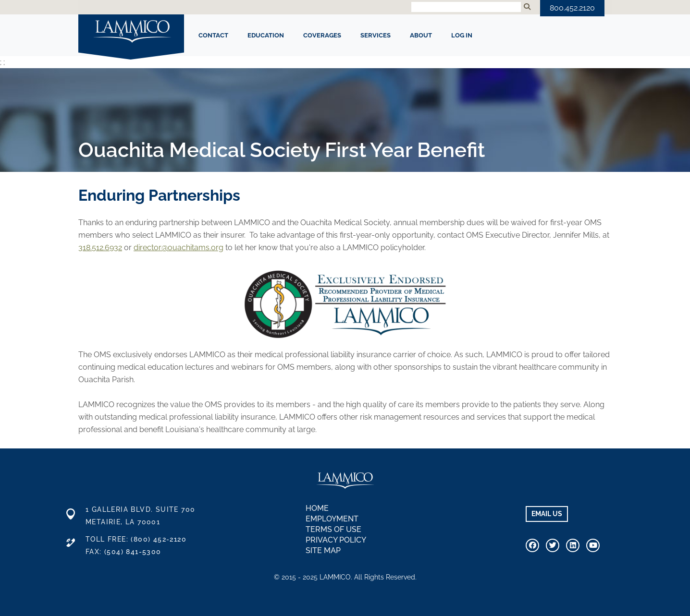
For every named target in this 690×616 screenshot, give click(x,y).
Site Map (323, 550)
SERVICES (376, 35)
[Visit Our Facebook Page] (532, 545)
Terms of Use (333, 529)
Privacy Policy (336, 540)
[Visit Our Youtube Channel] (593, 545)
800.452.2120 (572, 8)
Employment (332, 519)
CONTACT (213, 35)
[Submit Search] (527, 7)
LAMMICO (131, 32)
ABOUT (421, 35)
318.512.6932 (100, 248)
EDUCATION (266, 35)
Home (317, 508)
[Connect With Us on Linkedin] (573, 545)
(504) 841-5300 (133, 552)
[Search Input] (466, 7)
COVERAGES (322, 35)
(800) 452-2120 (159, 539)
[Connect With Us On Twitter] (553, 545)
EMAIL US (547, 514)
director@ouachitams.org (179, 248)
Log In (462, 35)
